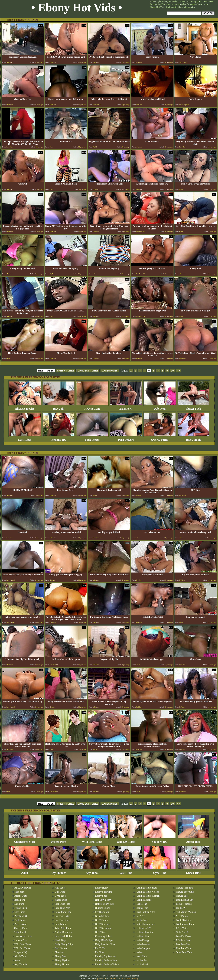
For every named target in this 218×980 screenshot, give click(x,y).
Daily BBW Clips (104, 940)
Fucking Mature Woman (148, 896)
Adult (25, 872)
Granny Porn (142, 908)
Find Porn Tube (184, 948)
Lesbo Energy (142, 940)
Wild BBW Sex (184, 920)
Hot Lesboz (141, 920)
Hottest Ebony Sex (104, 904)
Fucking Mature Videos (147, 892)
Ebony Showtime (104, 892)
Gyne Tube (160, 872)
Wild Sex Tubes (126, 841)
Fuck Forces (92, 438)
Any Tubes (92, 872)
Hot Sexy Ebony (103, 900)
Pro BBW (181, 908)
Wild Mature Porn (185, 924)
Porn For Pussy (184, 936)
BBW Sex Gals (103, 924)
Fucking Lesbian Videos (107, 964)
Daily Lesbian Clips (105, 944)
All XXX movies (25, 407)
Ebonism (59, 952)
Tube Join (58, 407)
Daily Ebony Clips (64, 944)
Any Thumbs (58, 872)
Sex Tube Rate (62, 916)
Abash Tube (193, 841)
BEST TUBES (46, 371)
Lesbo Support (143, 948)
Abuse (134, 979)
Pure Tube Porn (62, 908)
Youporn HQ (160, 841)
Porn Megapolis (184, 904)
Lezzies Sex (141, 960)
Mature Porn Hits (185, 888)
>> (178, 371)
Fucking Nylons (144, 900)
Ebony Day (60, 956)
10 (173, 371)
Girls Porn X (182, 932)
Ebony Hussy (102, 888)
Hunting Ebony (103, 908)
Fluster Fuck (193, 407)
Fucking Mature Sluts (146, 888)
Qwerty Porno (160, 438)
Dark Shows (61, 948)
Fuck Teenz (141, 904)
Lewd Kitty (141, 956)
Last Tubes (25, 438)
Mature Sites (182, 896)
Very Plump (182, 916)
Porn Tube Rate (62, 904)
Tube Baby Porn (63, 928)
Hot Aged (140, 916)
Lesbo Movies (143, 944)
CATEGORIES (110, 371)
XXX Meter (182, 928)
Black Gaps (61, 940)
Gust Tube (126, 872)
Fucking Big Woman (105, 956)
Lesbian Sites (142, 936)
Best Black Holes (63, 936)
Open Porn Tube (184, 952)
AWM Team (103, 979)
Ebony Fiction (62, 964)
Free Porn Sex (183, 944)
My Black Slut (102, 912)
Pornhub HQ (58, 438)
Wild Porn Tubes (92, 841)
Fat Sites (100, 952)
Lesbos (139, 952)
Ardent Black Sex (64, 932)
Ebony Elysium (62, 960)
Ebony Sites (101, 896)
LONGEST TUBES (88, 371)
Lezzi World (142, 964)
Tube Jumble (193, 438)
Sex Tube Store (62, 920)
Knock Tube (193, 872)
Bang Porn (126, 407)
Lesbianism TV (143, 928)
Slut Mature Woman (186, 912)
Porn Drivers (126, 438)
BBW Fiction (102, 920)
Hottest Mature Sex (145, 924)
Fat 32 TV (100, 948)
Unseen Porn (58, 841)
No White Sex (102, 916)
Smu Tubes (60, 924)
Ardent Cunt (92, 407)
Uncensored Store (25, 841)
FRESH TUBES (66, 371)
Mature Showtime (185, 892)
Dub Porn (160, 407)
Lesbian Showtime (145, 932)
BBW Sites (101, 932)
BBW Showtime (103, 928)
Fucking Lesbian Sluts (106, 960)
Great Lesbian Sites (145, 912)
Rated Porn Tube (63, 912)
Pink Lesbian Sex (185, 900)
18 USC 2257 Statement (120, 979)
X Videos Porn (183, 940)
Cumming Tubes (103, 936)
